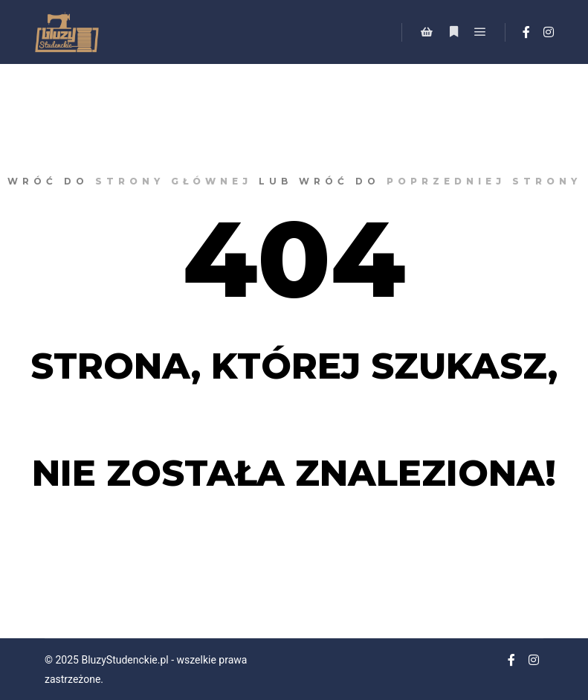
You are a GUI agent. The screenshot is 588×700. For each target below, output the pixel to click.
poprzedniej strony (484, 181)
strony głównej (174, 181)
